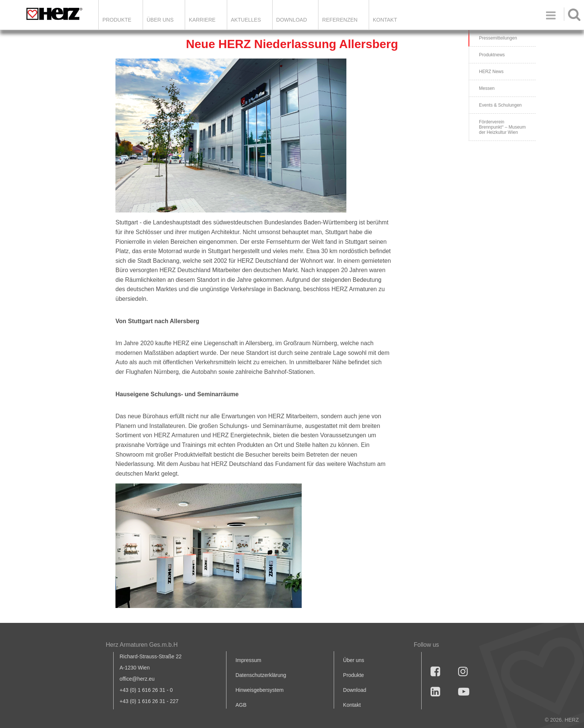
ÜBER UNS (160, 20)
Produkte (117, 20)
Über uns (354, 660)
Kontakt (352, 705)
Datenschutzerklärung (261, 675)
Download (355, 690)
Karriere (202, 20)
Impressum (248, 660)
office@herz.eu (137, 679)
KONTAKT (385, 20)
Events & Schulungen (500, 105)
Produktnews (492, 55)
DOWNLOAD (292, 20)
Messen (487, 88)
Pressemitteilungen (498, 38)
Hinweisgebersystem (259, 690)
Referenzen (340, 20)
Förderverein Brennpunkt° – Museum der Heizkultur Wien (502, 127)
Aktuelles (246, 20)
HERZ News (491, 72)
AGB (241, 705)
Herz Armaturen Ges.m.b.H (142, 645)
